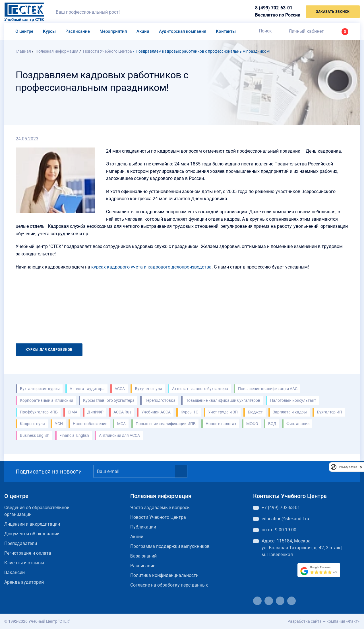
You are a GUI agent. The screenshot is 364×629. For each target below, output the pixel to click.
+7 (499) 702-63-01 (281, 508)
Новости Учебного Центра (158, 517)
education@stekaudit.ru (285, 519)
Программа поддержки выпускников (170, 546)
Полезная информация (161, 496)
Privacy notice (348, 467)
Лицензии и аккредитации (32, 524)
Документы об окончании (32, 534)
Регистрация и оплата (28, 553)
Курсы (49, 31)
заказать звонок (333, 12)
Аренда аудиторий (24, 582)
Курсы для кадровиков (49, 350)
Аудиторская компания (183, 31)
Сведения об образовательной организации (37, 511)
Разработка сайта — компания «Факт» (324, 621)
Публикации (143, 527)
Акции (143, 31)
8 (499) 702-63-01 (274, 8)
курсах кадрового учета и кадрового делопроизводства (151, 267)
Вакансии (15, 572)
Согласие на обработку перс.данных (169, 585)
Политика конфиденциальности (164, 575)
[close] (361, 467)
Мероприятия (113, 31)
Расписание (78, 31)
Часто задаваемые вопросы (160, 508)
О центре (24, 31)
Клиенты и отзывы (24, 563)
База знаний (143, 556)
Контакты (226, 31)
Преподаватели (21, 543)
